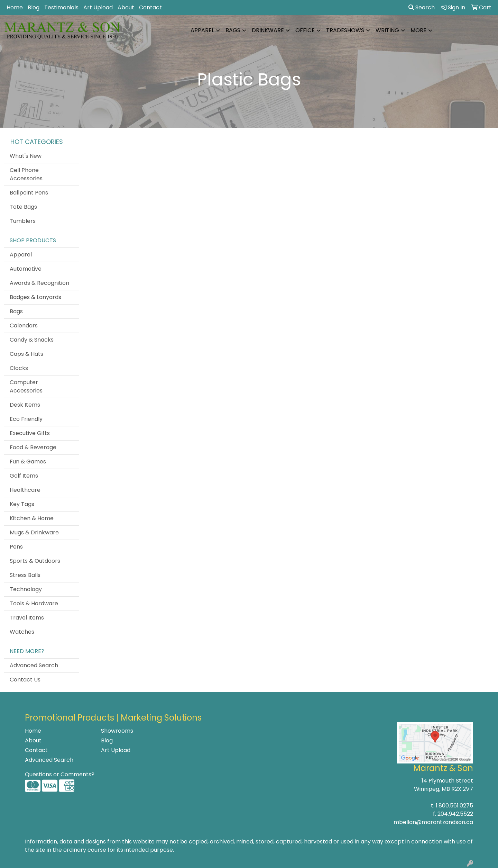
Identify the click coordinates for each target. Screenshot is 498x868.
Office (305, 30)
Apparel (202, 30)
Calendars (24, 325)
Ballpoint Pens (29, 193)
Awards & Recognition (39, 283)
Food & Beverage (33, 447)
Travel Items (27, 618)
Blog (34, 7)
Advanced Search (34, 665)
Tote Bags (23, 207)
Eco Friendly (26, 419)
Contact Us (25, 680)
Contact (150, 7)
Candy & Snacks (32, 340)
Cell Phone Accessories (26, 174)
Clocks (19, 368)
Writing (387, 30)
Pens (16, 547)
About (126, 7)
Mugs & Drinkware (34, 532)
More (418, 30)
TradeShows (345, 30)
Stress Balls (25, 575)
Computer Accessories (26, 386)
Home (15, 7)
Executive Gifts (30, 433)
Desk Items (25, 405)
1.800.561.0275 (454, 806)
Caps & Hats (26, 354)
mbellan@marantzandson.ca (433, 822)
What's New (26, 156)
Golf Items (24, 476)
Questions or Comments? (60, 774)
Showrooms (117, 731)
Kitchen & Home (32, 518)
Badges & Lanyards (35, 297)
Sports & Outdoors (35, 561)
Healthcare (25, 490)
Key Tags (22, 504)
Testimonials (61, 7)
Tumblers (23, 221)
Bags (233, 30)
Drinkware (268, 30)
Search (422, 7)
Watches (22, 632)
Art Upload (98, 7)
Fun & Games (28, 462)
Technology (26, 589)
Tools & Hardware (34, 603)
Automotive (26, 269)
